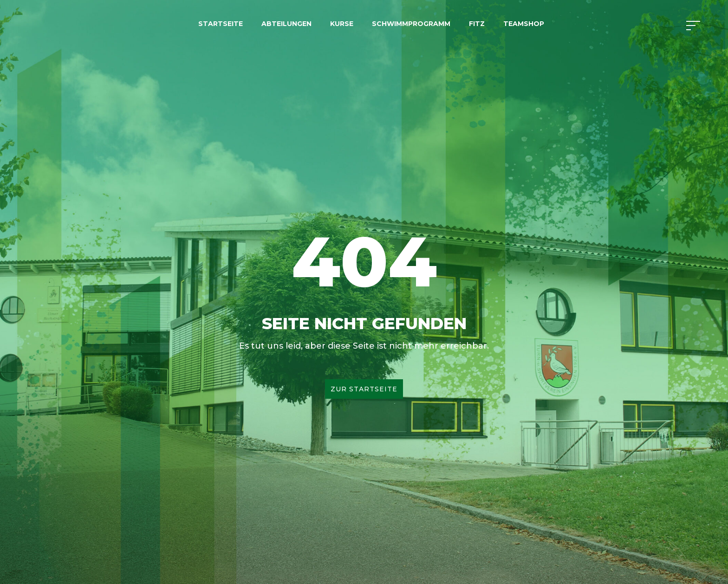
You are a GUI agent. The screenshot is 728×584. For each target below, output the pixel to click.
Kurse (342, 24)
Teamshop (524, 24)
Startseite (221, 24)
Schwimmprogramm (411, 24)
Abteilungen (286, 24)
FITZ (477, 24)
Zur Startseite (364, 389)
